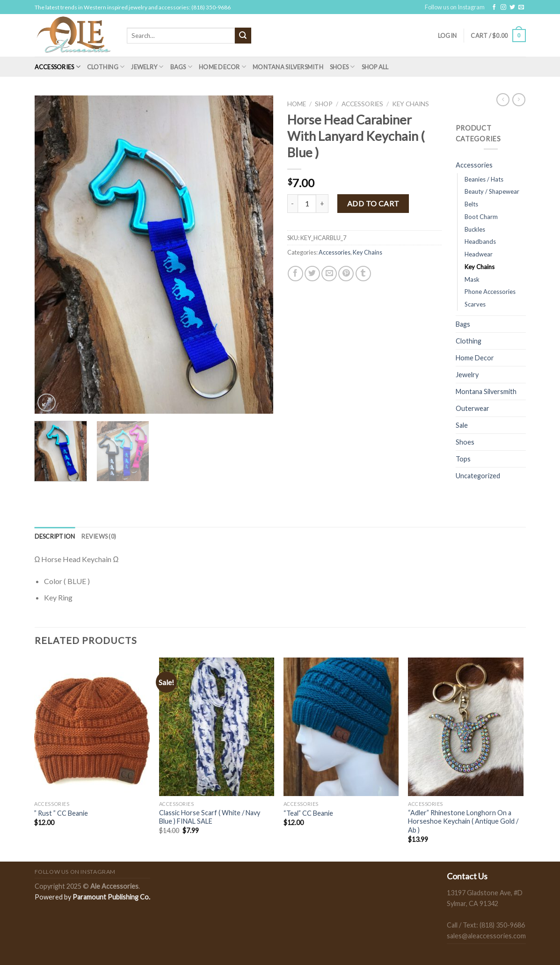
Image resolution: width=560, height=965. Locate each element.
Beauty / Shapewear (492, 191)
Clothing (106, 67)
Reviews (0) (99, 536)
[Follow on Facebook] (494, 7)
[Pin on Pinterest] (346, 274)
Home (297, 104)
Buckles (475, 229)
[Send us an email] (521, 7)
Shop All (375, 67)
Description (55, 536)
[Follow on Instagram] (503, 7)
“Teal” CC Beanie (308, 813)
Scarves (475, 304)
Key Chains (411, 104)
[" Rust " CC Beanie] (92, 727)
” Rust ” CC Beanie (61, 813)
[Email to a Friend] (329, 274)
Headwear (479, 254)
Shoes (342, 67)
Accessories (58, 67)
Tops (463, 459)
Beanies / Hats (484, 179)
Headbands (480, 241)
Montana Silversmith (288, 67)
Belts (471, 204)
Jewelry (147, 67)
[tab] (55, 536)
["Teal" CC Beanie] (341, 727)
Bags (181, 67)
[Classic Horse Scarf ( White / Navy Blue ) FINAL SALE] (217, 727)
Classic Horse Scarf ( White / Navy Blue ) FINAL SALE (210, 817)
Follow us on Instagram (455, 7)
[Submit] (243, 36)
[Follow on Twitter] (512, 7)
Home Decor (222, 67)
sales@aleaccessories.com (486, 936)
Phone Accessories (490, 292)
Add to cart (373, 203)
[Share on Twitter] (312, 274)
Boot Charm (481, 217)
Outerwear (473, 408)
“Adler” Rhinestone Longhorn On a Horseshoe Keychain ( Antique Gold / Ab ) (463, 821)
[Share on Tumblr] (363, 274)
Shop (324, 104)
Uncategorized (478, 476)
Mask (472, 279)
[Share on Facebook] (295, 274)
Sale (462, 425)
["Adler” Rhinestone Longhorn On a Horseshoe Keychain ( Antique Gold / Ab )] (466, 727)
